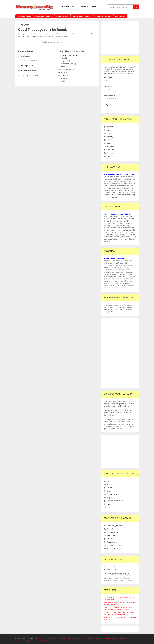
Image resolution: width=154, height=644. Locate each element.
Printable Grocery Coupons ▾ (82, 16)
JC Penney (110, 153)
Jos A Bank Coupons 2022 (28, 61)
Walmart (110, 127)
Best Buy (110, 137)
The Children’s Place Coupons (29, 70)
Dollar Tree (111, 150)
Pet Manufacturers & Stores (117, 545)
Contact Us (56, 638)
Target (109, 133)
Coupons (64, 61)
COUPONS (84, 7)
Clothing (63, 75)
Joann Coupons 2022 (26, 66)
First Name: (108, 77)
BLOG (94, 7)
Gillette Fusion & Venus (115, 501)
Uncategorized (66, 70)
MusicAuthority (113, 638)
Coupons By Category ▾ (104, 16)
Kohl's (109, 143)
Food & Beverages (113, 532)
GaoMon (75, 638)
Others (63, 67)
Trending (64, 78)
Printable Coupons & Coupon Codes (119, 174)
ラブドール (30, 641)
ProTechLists (103, 638)
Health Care (111, 535)
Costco (109, 130)
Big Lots (110, 156)
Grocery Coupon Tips (114, 548)
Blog (62, 58)
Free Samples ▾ (121, 16)
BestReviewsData (21, 641)
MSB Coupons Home (24, 16)
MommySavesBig (93, 638)
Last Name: (108, 86)
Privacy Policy (40, 638)
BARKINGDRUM (123, 638)
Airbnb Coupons (25, 56)
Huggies (110, 498)
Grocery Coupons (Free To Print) (117, 214)
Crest (109, 491)
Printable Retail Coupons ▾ (44, 16)
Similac (109, 488)
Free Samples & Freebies (114, 258)
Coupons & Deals (63, 16)
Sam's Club (111, 146)
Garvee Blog (43, 641)
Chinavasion (83, 638)
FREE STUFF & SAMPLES (68, 7)
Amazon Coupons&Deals (69, 55)
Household (111, 539)
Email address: (109, 95)
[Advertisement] (120, 37)
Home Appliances (67, 64)
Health (63, 81)
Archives (48, 638)
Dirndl (37, 641)
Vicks (109, 484)
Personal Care (112, 542)
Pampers (110, 481)
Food (62, 72)
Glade (109, 504)
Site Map (63, 638)
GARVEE (69, 638)
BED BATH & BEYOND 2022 (29, 75)
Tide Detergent (112, 494)
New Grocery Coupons (115, 526)
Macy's (109, 140)
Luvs (109, 507)
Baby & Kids (111, 529)
